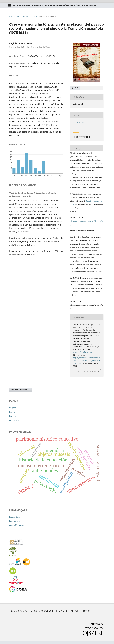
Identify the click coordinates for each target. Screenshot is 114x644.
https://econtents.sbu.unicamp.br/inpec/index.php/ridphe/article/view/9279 (87, 360)
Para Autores (15, 521)
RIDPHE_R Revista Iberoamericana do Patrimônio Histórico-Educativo (55, 5)
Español (13, 412)
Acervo (21, 17)
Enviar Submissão (21, 390)
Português (14, 420)
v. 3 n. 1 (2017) (32, 17)
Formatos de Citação (86, 372)
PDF (76, 88)
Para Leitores (15, 517)
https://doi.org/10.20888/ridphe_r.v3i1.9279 (35, 56)
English (13, 408)
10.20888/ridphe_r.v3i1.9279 (85, 352)
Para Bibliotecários (17, 525)
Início (12, 17)
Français (13, 416)
